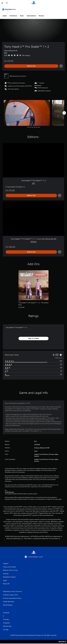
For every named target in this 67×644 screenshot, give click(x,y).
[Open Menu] (2, 3)
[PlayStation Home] (34, 3)
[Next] (64, 113)
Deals (22, 16)
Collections (13, 16)
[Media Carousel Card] (27, 113)
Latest (5, 16)
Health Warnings (9, 492)
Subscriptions (31, 16)
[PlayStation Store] (9, 9)
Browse (41, 16)
